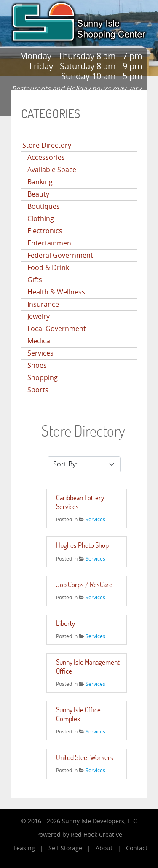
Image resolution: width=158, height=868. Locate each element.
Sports (38, 390)
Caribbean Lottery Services (80, 502)
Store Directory (47, 145)
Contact (137, 848)
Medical (40, 341)
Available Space (52, 170)
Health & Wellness (56, 292)
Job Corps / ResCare (84, 584)
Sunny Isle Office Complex (78, 714)
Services (40, 353)
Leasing (24, 848)
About (104, 848)
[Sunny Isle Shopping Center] (79, 21)
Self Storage (65, 848)
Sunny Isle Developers (93, 821)
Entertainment (51, 243)
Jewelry (39, 317)
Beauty (38, 194)
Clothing (41, 219)
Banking (40, 182)
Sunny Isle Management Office (88, 666)
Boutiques (44, 206)
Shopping (43, 378)
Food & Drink (48, 268)
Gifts (35, 280)
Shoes (37, 365)
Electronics (45, 231)
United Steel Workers (85, 757)
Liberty (66, 623)
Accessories (46, 158)
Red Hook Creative (96, 835)
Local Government (57, 329)
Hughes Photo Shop (82, 545)
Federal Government (60, 255)
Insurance (43, 304)
